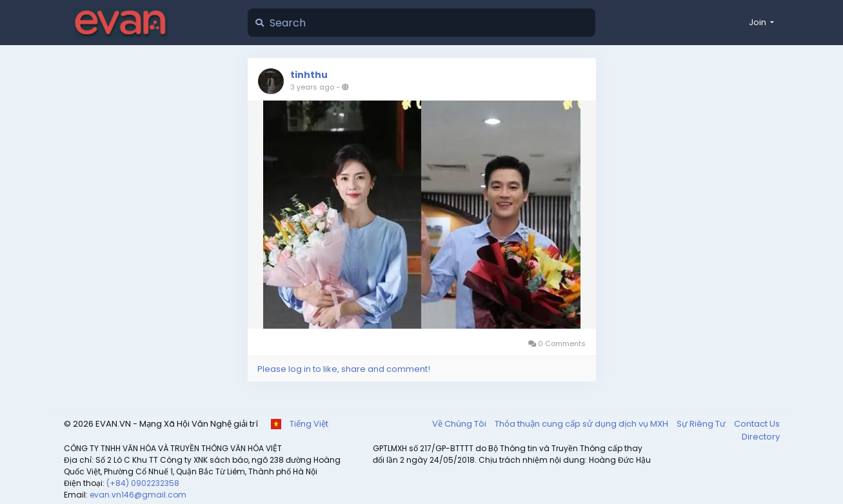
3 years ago (312, 87)
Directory (761, 437)
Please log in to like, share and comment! (344, 369)
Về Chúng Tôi (460, 424)
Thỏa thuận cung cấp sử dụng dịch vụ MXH (582, 424)
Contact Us (757, 424)
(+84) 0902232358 (143, 483)
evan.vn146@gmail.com (138, 495)
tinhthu (309, 75)
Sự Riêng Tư (702, 424)
